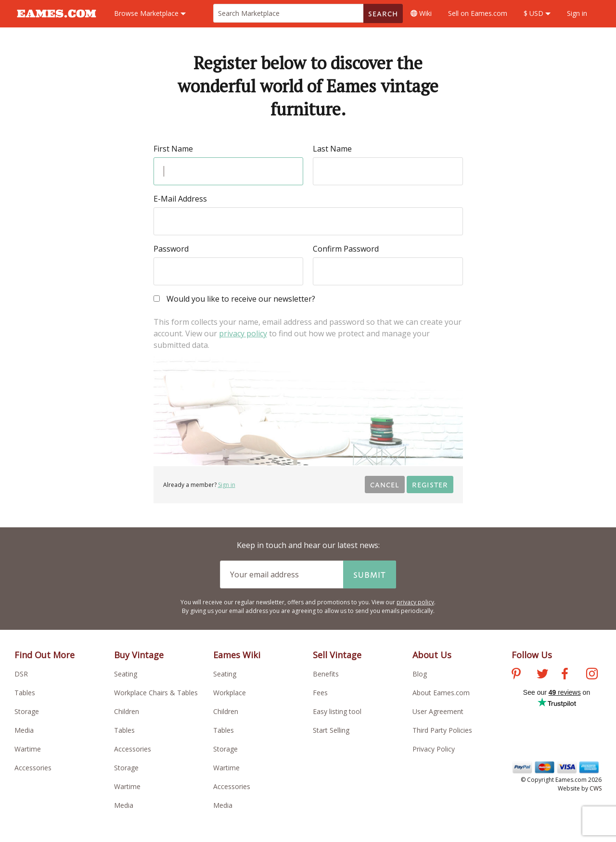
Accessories (33, 768)
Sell (478, 13)
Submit (370, 574)
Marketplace (150, 13)
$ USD (537, 13)
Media (24, 730)
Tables (25, 693)
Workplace (230, 693)
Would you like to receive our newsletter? (234, 300)
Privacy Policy (434, 749)
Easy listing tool (337, 711)
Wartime (28, 749)
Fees (320, 693)
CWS (596, 788)
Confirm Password (346, 249)
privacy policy (243, 333)
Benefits (326, 674)
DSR (21, 674)
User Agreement (438, 711)
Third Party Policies (442, 730)
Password (171, 249)
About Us (432, 655)
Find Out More (45, 655)
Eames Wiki (237, 655)
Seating (126, 674)
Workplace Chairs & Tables (156, 693)
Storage (27, 711)
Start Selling (331, 730)
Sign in (577, 13)
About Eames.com (441, 693)
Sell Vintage (337, 655)
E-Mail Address (180, 199)
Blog (420, 674)
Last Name (332, 149)
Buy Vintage (139, 655)
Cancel (385, 484)
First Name (173, 149)
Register (430, 484)
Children (127, 711)
